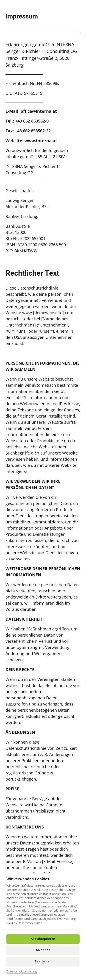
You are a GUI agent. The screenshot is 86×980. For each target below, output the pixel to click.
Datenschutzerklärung (22, 971)
